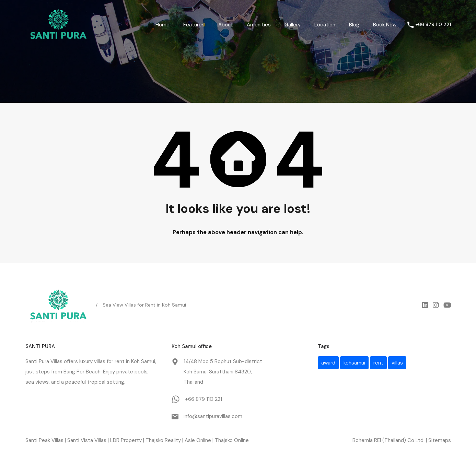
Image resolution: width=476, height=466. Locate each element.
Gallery (293, 25)
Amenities (259, 25)
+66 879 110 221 (433, 25)
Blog (354, 25)
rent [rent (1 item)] (378, 363)
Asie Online (198, 440)
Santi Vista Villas (87, 440)
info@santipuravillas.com (213, 416)
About (226, 25)
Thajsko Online (232, 440)
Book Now (385, 25)
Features (194, 25)
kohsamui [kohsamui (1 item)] (354, 363)
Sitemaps (440, 440)
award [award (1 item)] (328, 363)
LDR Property (126, 440)
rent (120, 361)
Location (325, 25)
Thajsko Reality (163, 440)
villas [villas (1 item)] (397, 363)
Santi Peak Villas (44, 440)
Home (162, 25)
